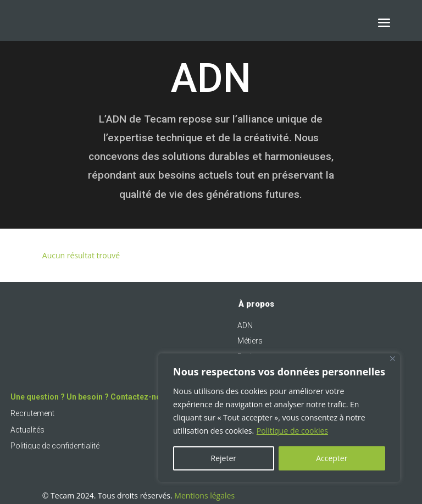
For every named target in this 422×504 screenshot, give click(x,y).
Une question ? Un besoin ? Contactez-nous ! (92, 397)
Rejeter (224, 458)
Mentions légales (204, 495)
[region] (279, 418)
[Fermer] (393, 359)
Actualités (27, 430)
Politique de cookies (292, 431)
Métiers (250, 341)
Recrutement (32, 413)
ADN (245, 325)
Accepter (332, 458)
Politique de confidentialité (55, 446)
